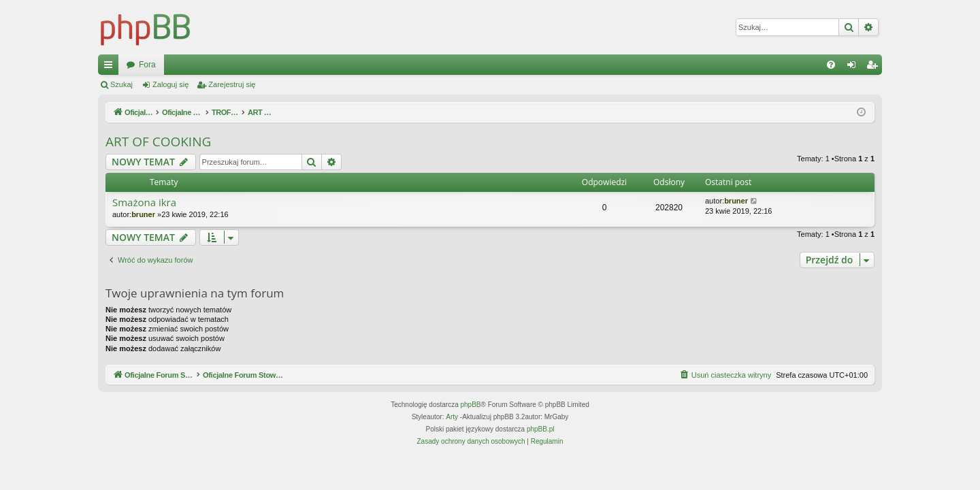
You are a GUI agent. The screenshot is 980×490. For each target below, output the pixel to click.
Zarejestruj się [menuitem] (875, 67)
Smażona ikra (144, 202)
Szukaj (121, 84)
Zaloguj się (170, 84)
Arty (452, 417)
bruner (143, 214)
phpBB (471, 405)
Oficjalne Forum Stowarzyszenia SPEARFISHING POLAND (234, 65)
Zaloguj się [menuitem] (854, 67)
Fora (379, 65)
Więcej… (111, 67)
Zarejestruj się (232, 84)
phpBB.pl (541, 429)
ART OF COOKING (158, 142)
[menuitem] (831, 65)
